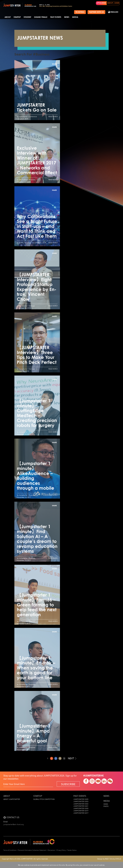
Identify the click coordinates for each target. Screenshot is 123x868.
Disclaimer (51, 850)
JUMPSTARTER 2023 (81, 801)
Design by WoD (103, 859)
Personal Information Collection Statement (32, 850)
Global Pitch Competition (44, 799)
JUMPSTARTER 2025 (81, 799)
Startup (17, 17)
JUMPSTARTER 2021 (81, 806)
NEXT (72, 758)
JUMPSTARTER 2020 (81, 808)
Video (106, 804)
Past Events (56, 17)
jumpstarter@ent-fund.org (14, 824)
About (8, 17)
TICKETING (80, 12)
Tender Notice (72, 850)
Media (75, 17)
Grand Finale (41, 17)
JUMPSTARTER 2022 (81, 804)
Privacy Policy (61, 850)
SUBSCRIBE (68, 784)
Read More (53, 116)
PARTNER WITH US (96, 12)
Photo (106, 806)
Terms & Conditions (10, 850)
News (67, 17)
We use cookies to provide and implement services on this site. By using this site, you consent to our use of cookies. (61, 865)
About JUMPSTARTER (12, 799)
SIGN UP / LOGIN (113, 3)
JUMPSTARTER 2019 (81, 811)
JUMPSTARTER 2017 (81, 813)
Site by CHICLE (115, 859)
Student (27, 17)
